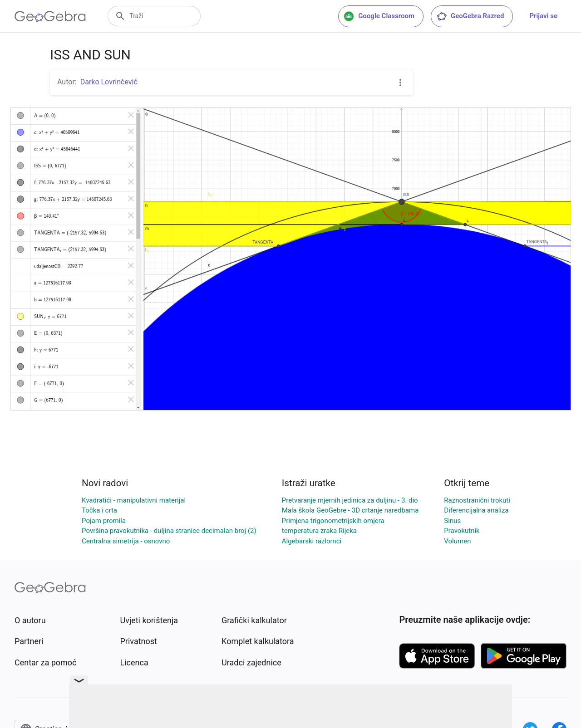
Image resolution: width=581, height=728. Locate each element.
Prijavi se (543, 16)
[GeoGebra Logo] (50, 16)
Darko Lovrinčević (109, 82)
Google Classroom (379, 16)
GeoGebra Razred (470, 16)
